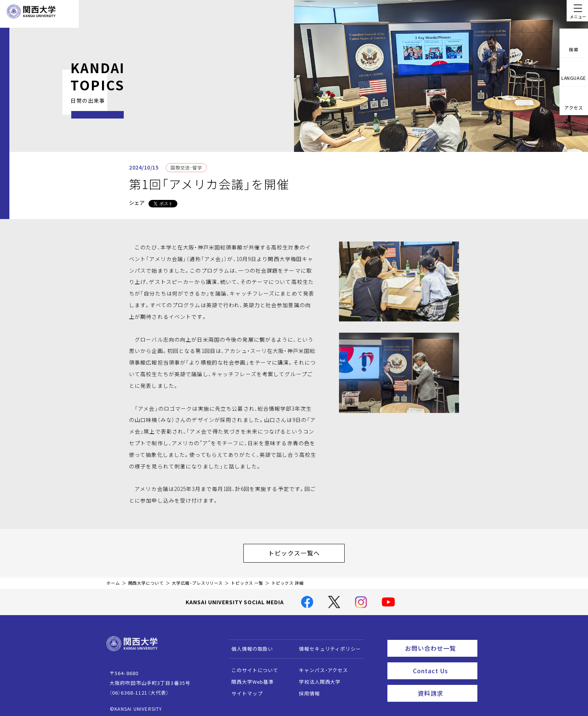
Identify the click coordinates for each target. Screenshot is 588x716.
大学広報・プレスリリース (197, 579)
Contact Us (443, 664)
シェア (137, 203)
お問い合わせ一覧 (440, 643)
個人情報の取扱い (249, 645)
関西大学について (146, 579)
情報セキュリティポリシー (326, 645)
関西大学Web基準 (249, 678)
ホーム (113, 579)
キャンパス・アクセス (320, 666)
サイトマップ (244, 690)
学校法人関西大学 (316, 678)
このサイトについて (251, 666)
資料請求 (445, 684)
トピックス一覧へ (301, 551)
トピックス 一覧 (247, 579)
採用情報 (306, 690)
